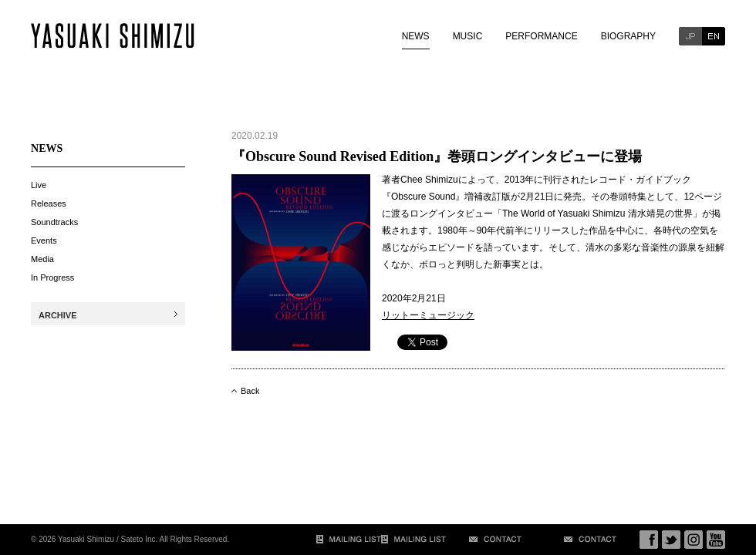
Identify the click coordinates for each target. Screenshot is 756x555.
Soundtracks (54, 222)
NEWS (416, 36)
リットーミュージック (428, 315)
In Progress (52, 277)
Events (44, 240)
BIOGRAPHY (628, 36)
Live (39, 185)
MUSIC (468, 36)
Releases (49, 203)
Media (42, 259)
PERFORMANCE (541, 36)
